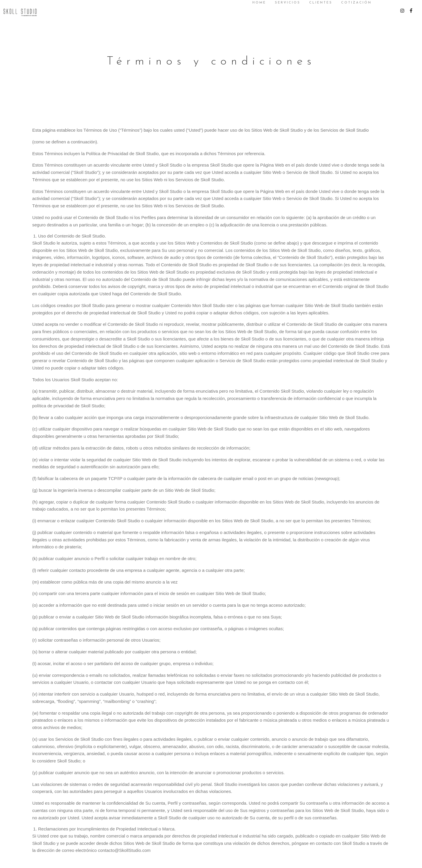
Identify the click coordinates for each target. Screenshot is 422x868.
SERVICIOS (282, 3)
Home (254, 3)
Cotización (351, 3)
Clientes (315, 3)
